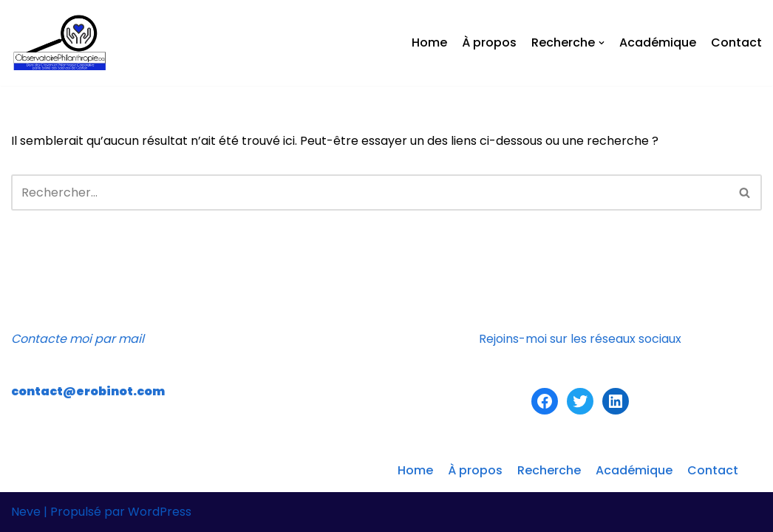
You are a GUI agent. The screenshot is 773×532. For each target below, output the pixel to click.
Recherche (549, 470)
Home (429, 42)
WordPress (160, 512)
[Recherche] (370, 192)
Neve (26, 512)
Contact (736, 42)
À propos (489, 42)
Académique (658, 42)
